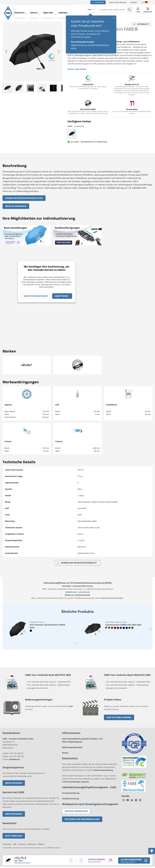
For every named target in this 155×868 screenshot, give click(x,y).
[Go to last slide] (6, 52)
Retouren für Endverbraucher (82, 819)
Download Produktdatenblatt (77, 563)
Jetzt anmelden (14, 836)
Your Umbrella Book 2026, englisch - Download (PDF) (128, 682)
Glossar (65, 753)
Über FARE (47, 9)
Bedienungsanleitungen (72, 747)
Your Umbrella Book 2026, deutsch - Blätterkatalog (48, 685)
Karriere (61, 9)
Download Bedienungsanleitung (24, 198)
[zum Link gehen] (91, 717)
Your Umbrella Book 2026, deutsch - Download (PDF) (49, 682)
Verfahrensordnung (70, 799)
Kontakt (134, 2)
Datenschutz (32, 844)
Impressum (22, 844)
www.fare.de (84, 592)
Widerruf (41, 844)
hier (71, 706)
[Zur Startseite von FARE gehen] (9, 22)
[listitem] (7, 88)
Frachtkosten (7, 844)
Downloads (98, 2)
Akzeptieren (62, 296)
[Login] (138, 9)
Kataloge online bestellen (38, 688)
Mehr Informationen (36, 296)
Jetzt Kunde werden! (118, 2)
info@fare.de (71, 592)
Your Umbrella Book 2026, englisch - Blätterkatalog (127, 685)
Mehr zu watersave (16, 206)
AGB (15, 844)
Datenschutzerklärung (103, 770)
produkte (21, 9)
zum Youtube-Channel (119, 717)
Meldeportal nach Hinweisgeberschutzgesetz (90, 804)
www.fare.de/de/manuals (111, 598)
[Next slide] (59, 52)
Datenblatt (141, 24)
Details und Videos (77, 69)
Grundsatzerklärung (71, 793)
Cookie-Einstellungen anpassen (76, 782)
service (34, 9)
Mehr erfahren (14, 783)
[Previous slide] (4, 629)
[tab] (76, 643)
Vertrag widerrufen (76, 811)
